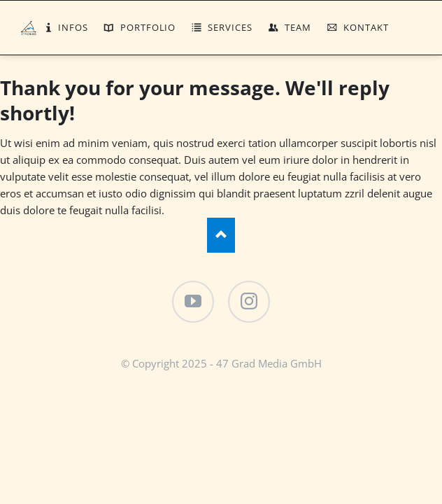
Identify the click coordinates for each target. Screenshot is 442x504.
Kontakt (366, 27)
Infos (73, 27)
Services (230, 27)
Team (298, 27)
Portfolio (148, 27)
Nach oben (221, 235)
